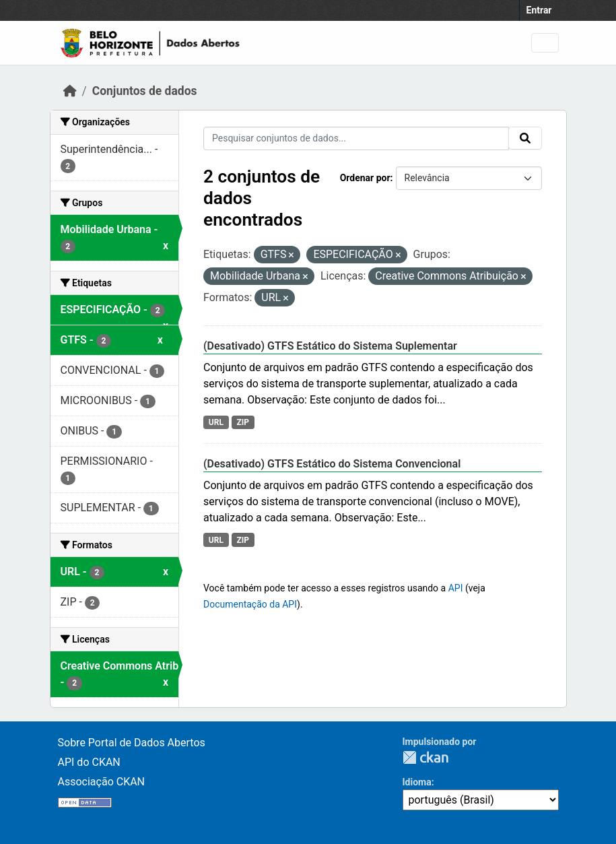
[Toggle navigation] (545, 43)
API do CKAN (89, 762)
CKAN (425, 757)
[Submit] (525, 138)
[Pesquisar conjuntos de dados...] (356, 138)
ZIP (243, 422)
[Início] (70, 91)
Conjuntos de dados (145, 91)
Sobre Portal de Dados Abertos (132, 743)
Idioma (417, 782)
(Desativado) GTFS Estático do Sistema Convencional (332, 464)
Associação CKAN (102, 782)
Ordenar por (365, 178)
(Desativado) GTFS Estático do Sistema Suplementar (330, 346)
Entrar (539, 10)
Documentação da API (250, 604)
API (456, 588)
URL (216, 422)
